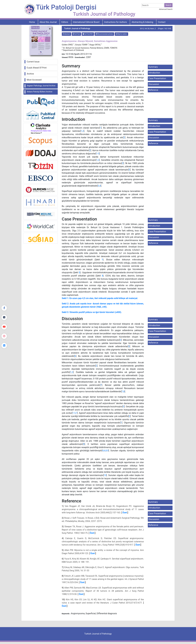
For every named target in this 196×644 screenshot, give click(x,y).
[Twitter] (4, 317)
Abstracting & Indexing (142, 22)
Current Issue (33, 62)
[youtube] (4, 327)
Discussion (154, 84)
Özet (125, 513)
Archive (30, 74)
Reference (153, 90)
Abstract (66, 34)
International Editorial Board (86, 22)
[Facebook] (4, 308)
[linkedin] (4, 346)
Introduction (154, 73)
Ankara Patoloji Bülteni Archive (39, 92)
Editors (65, 22)
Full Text (76, 34)
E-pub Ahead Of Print (37, 68)
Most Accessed (34, 80)
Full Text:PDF (88, 34)
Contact (162, 22)
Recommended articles (104, 34)
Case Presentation (157, 78)
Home (32, 22)
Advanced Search (166, 9)
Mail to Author (121, 34)
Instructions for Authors (116, 22)
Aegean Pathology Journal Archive (41, 86)
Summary (153, 67)
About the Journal (48, 22)
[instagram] (4, 336)
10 (105, 475)
